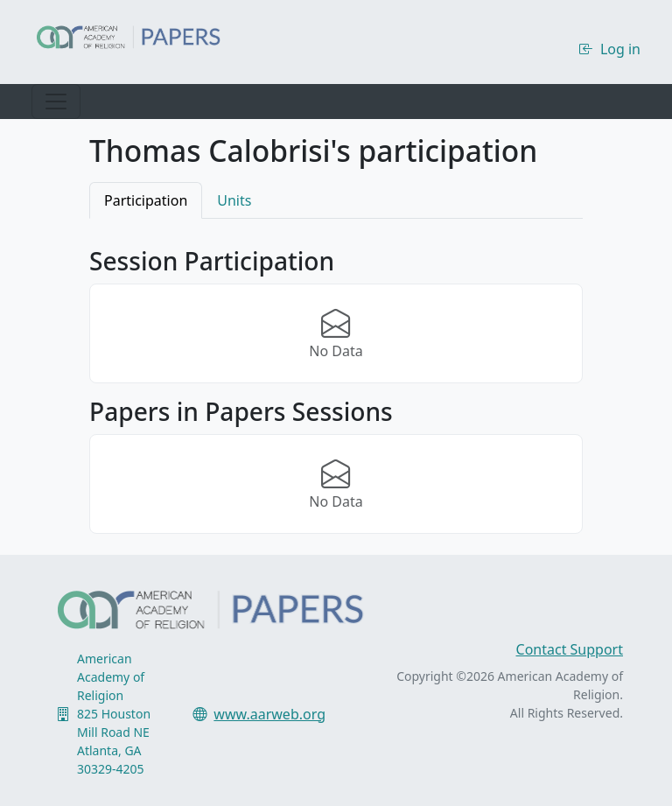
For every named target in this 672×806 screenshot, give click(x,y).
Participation (146, 200)
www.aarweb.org (269, 714)
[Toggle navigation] (56, 102)
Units (234, 200)
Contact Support (570, 649)
